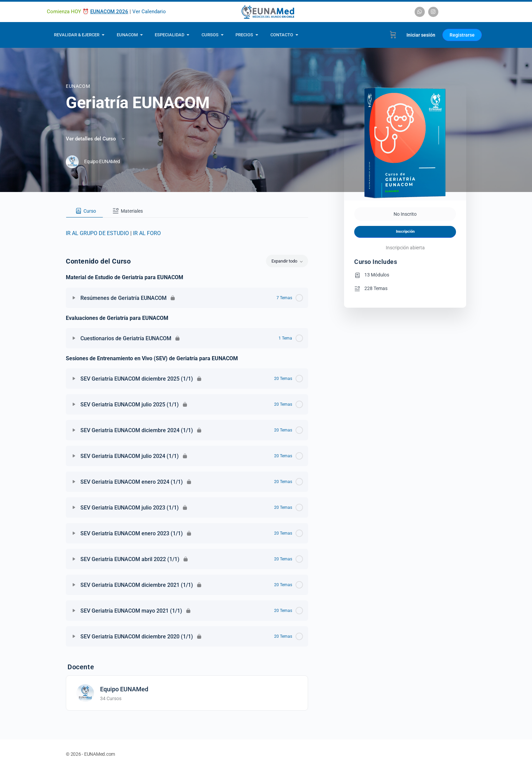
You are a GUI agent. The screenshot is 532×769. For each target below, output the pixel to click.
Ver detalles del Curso (96, 139)
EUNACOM (78, 86)
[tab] (84, 211)
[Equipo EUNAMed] (85, 693)
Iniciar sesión (421, 35)
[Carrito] (393, 35)
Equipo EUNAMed (124, 689)
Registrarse (462, 35)
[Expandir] (74, 298)
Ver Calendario (149, 12)
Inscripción (405, 232)
